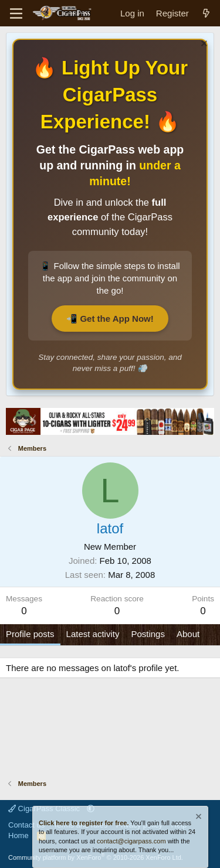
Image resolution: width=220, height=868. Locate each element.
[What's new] (206, 13)
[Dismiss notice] (203, 45)
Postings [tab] (148, 634)
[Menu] (16, 13)
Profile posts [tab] (30, 634)
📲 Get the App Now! (110, 319)
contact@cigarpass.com (131, 841)
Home (18, 835)
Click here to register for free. (84, 823)
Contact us (26, 825)
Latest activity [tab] (93, 634)
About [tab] (188, 634)
